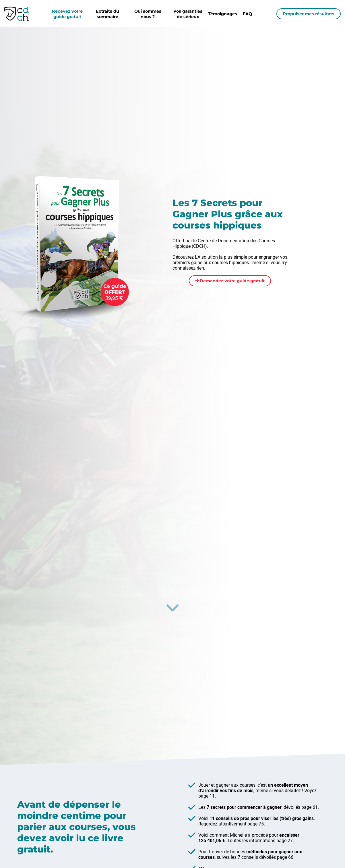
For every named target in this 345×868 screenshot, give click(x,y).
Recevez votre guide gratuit (67, 14)
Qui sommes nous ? (148, 14)
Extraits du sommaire (107, 14)
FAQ (247, 14)
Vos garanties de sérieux (188, 14)
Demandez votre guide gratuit (230, 281)
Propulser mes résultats (309, 14)
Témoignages (223, 14)
